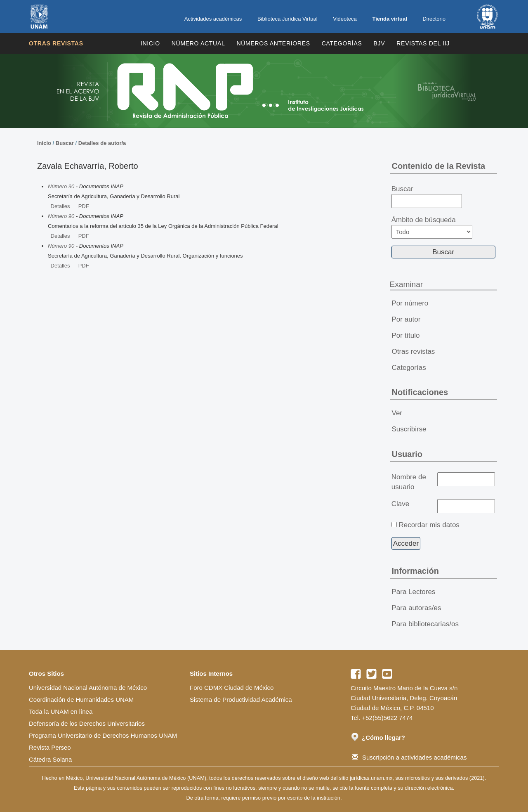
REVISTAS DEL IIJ (423, 43)
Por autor (406, 319)
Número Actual (198, 43)
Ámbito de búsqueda (432, 227)
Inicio (150, 43)
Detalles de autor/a (102, 143)
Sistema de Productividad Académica (241, 700)
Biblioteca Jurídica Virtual (288, 19)
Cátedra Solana (50, 759)
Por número (410, 303)
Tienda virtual (389, 19)
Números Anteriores (273, 43)
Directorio (434, 19)
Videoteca (345, 19)
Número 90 (61, 186)
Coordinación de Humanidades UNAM (81, 700)
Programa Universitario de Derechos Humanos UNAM (103, 735)
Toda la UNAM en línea (61, 711)
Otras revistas (56, 43)
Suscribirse (409, 429)
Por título (406, 335)
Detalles (60, 206)
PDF (84, 206)
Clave (400, 504)
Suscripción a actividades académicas (409, 757)
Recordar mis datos (429, 525)
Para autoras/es (417, 608)
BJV (379, 43)
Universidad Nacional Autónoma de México (88, 688)
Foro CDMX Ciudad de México (232, 688)
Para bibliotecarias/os (425, 624)
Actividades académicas (213, 19)
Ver (397, 413)
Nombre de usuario (409, 482)
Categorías (342, 43)
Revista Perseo (50, 747)
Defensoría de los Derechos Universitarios (87, 723)
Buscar (65, 143)
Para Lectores (414, 592)
